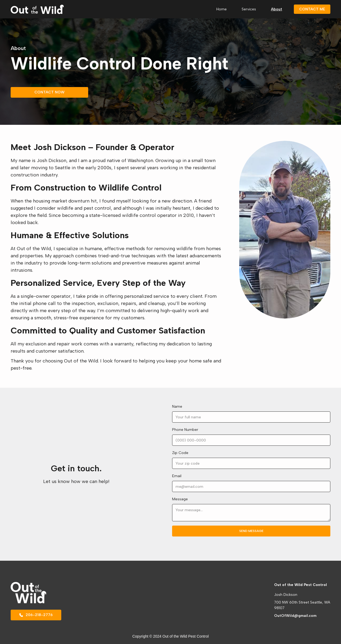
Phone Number (185, 430)
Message (180, 499)
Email (177, 476)
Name (177, 406)
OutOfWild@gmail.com (295, 616)
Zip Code (180, 453)
